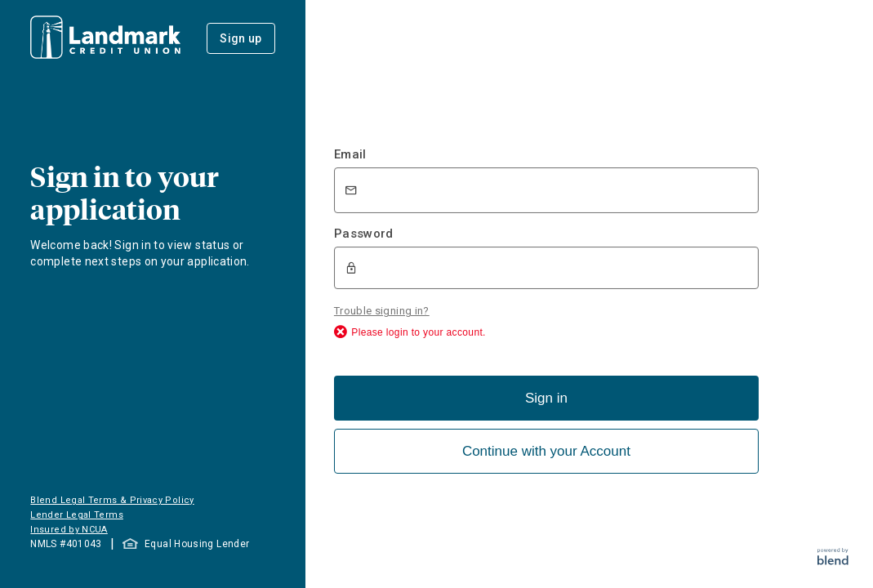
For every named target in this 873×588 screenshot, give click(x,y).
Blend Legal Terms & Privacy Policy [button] (112, 500)
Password (364, 234)
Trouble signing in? (382, 309)
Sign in (546, 396)
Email (350, 154)
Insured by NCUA (69, 530)
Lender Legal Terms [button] (76, 515)
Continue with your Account (546, 450)
